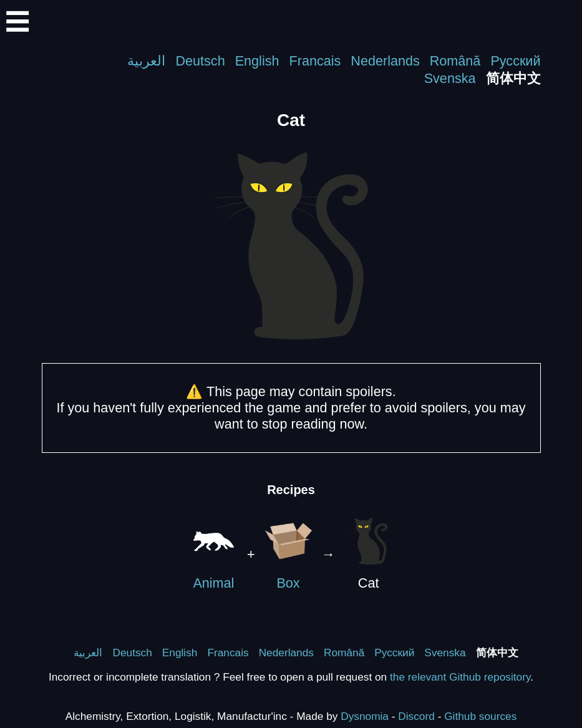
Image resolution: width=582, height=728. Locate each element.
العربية (146, 61)
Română (455, 61)
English (257, 61)
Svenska (450, 78)
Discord (416, 716)
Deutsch (200, 61)
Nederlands (385, 61)
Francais (315, 61)
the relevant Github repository (460, 677)
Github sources (480, 716)
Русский (515, 61)
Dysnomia (365, 716)
